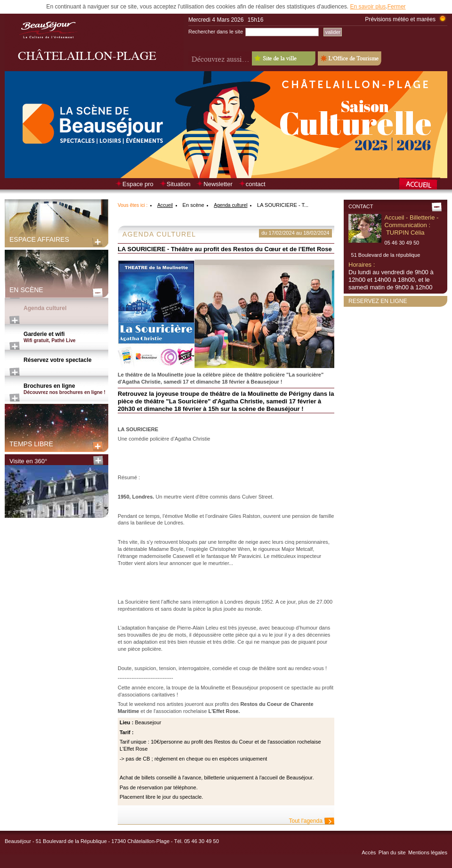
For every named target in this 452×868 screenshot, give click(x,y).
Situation (179, 184)
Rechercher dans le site (216, 32)
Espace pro (138, 184)
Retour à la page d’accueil (423, 185)
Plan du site (392, 852)
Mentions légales (428, 852)
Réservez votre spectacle (57, 360)
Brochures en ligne (66, 389)
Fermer (397, 7)
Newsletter (218, 184)
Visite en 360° (28, 461)
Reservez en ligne (378, 301)
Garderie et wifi (66, 337)
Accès (369, 852)
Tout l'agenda (306, 821)
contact (256, 184)
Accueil (165, 205)
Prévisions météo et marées (400, 19)
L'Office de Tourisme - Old (350, 58)
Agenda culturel (45, 308)
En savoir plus (368, 7)
